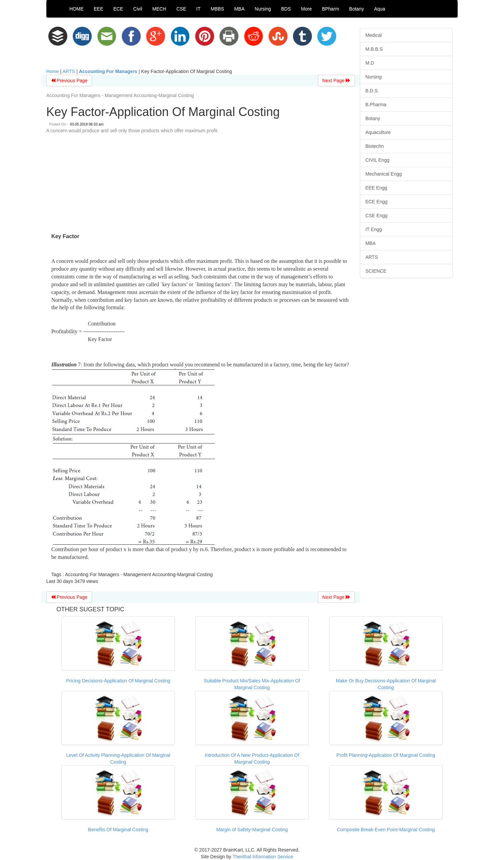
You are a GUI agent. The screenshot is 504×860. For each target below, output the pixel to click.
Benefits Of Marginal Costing (118, 830)
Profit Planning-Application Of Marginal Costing (386, 755)
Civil (138, 9)
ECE (118, 9)
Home (53, 71)
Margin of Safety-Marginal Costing (252, 830)
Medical (373, 35)
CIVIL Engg (377, 160)
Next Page (336, 81)
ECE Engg (376, 202)
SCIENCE (376, 271)
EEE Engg (376, 188)
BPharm (331, 9)
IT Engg (374, 229)
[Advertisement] (201, 185)
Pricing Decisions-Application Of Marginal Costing (118, 681)
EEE (98, 9)
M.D (370, 63)
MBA (239, 9)
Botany (357, 9)
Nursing (263, 9)
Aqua (380, 9)
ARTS (69, 71)
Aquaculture (378, 132)
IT (198, 9)
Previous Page (69, 81)
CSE (181, 9)
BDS (286, 9)
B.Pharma (376, 105)
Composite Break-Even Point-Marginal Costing (386, 830)
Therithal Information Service (263, 857)
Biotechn (374, 146)
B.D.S (372, 91)
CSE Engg (376, 216)
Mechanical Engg (383, 174)
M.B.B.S (374, 49)
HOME (76, 9)
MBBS (217, 9)
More (306, 9)
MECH (159, 9)
